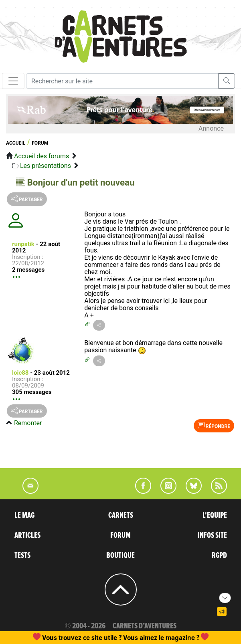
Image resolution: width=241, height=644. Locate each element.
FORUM (120, 535)
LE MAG (24, 515)
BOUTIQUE (120, 555)
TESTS (22, 555)
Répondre (214, 426)
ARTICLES (27, 535)
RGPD (219, 555)
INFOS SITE (212, 535)
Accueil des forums (42, 156)
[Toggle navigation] (13, 81)
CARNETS (121, 515)
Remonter (28, 423)
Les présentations (46, 166)
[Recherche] (122, 81)
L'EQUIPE (215, 515)
